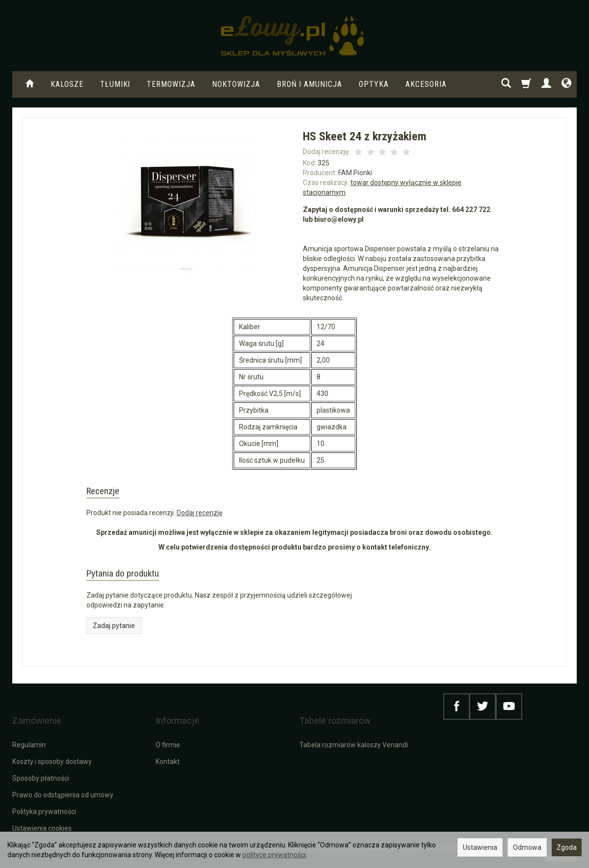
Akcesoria (426, 84)
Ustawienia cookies (42, 827)
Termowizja (171, 84)
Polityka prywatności (44, 811)
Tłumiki (115, 84)
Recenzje (111, 494)
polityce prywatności (274, 855)
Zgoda (567, 847)
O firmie (168, 744)
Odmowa (527, 847)
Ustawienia (480, 847)
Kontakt (168, 761)
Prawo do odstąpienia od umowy (63, 794)
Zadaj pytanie (114, 638)
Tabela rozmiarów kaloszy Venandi (354, 744)
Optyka (374, 84)
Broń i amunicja (309, 84)
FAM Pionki (355, 173)
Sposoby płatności (41, 777)
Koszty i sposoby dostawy (52, 761)
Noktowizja (236, 84)
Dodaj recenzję (200, 519)
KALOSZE (67, 84)
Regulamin (29, 744)
